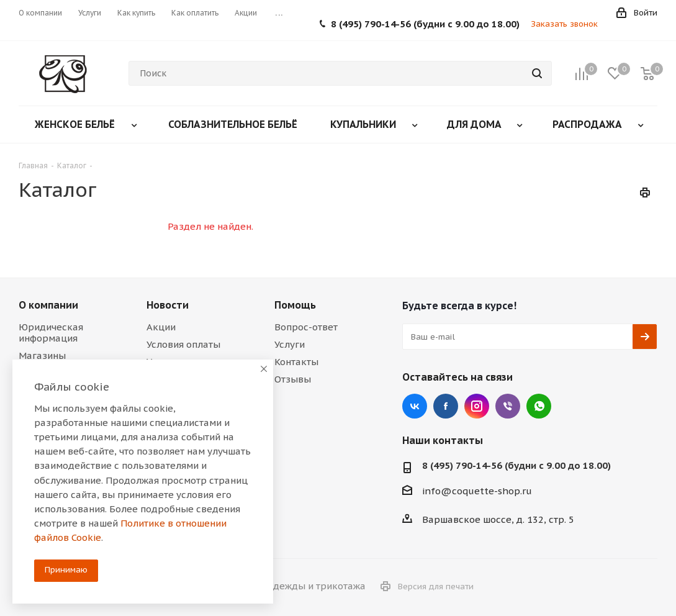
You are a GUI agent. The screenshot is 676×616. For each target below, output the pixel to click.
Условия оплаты (183, 344)
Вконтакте (415, 406)
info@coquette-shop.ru (477, 491)
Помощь (295, 305)
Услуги (290, 344)
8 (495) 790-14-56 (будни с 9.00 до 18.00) (425, 24)
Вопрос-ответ (306, 327)
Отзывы (293, 379)
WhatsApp (539, 406)
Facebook (446, 406)
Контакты (296, 362)
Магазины (42, 356)
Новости (168, 305)
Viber (508, 406)
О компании (48, 305)
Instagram (477, 406)
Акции (161, 327)
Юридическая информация (51, 333)
